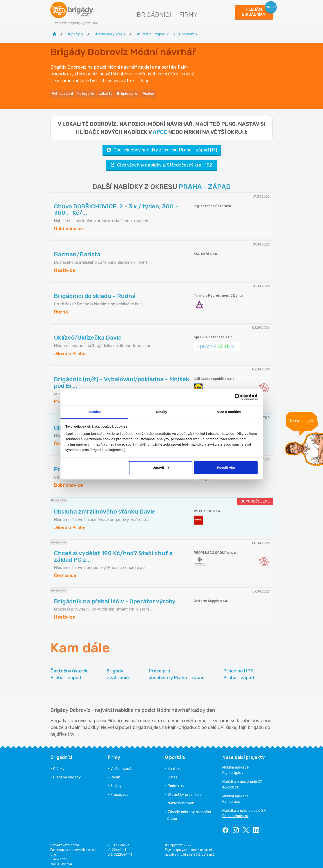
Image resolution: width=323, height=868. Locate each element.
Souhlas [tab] (94, 412)
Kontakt (174, 766)
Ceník (115, 774)
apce (160, 129)
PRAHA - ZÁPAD (205, 184)
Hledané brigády (67, 774)
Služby (116, 783)
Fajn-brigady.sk (235, 813)
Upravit (161, 468)
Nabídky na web (181, 800)
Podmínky (176, 783)
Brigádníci (154, 15)
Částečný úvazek (69, 672)
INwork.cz (231, 784)
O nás (172, 774)
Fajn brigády (233, 770)
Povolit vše (226, 468)
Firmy (188, 15)
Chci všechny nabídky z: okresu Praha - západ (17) (162, 147)
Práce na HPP (239, 672)
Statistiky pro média (185, 792)
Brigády (118, 672)
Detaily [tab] (162, 412)
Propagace (119, 792)
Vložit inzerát (122, 766)
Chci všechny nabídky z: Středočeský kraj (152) (162, 162)
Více (145, 79)
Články (59, 766)
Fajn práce (231, 799)
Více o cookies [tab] (229, 412)
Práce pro (177, 672)
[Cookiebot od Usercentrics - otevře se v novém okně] (238, 397)
